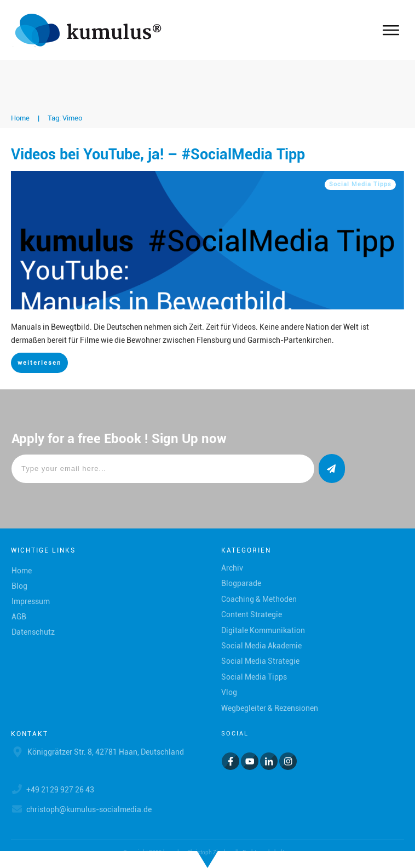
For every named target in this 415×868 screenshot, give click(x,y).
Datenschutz (33, 632)
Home (22, 571)
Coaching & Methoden (259, 599)
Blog (19, 586)
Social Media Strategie (260, 661)
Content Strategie (252, 614)
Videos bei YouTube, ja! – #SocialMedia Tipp (158, 154)
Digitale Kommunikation (263, 630)
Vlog (229, 692)
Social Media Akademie (261, 646)
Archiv (232, 568)
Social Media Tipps (360, 184)
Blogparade (241, 583)
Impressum (31, 601)
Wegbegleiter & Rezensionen (270, 708)
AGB (19, 617)
